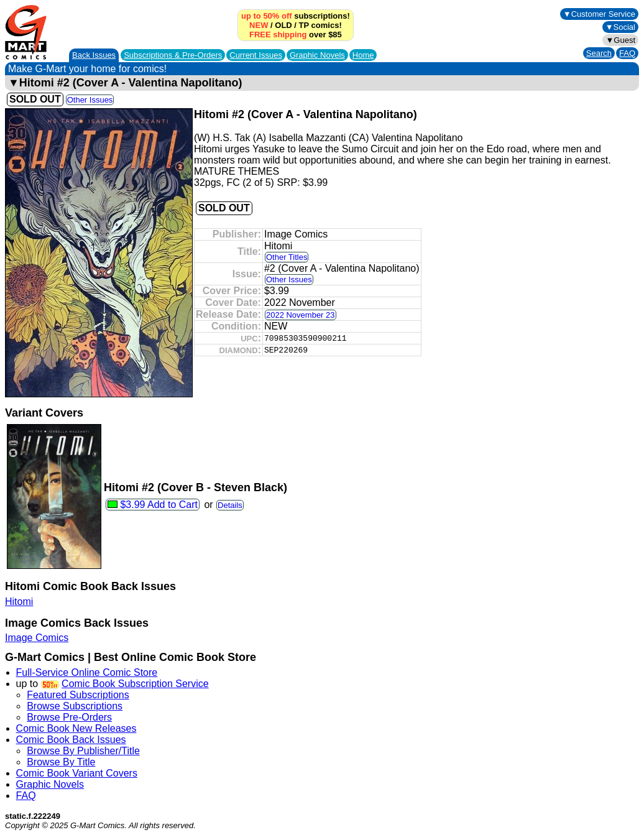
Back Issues (94, 55)
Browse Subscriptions (75, 706)
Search (599, 53)
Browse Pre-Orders (69, 717)
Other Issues (90, 100)
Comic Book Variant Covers (77, 773)
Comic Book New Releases (76, 728)
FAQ (627, 53)
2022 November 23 (301, 315)
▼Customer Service (599, 14)
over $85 (296, 35)
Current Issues (256, 55)
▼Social (620, 27)
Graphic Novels (317, 55)
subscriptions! (296, 16)
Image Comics (37, 638)
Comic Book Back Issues (71, 740)
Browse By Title (61, 762)
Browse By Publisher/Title (83, 751)
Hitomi (19, 602)
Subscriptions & (173, 55)
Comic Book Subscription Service (135, 684)
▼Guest (620, 40)
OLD (283, 25)
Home (363, 55)
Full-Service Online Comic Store (87, 672)
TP (304, 25)
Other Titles (287, 257)
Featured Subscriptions (78, 695)
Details (230, 505)
